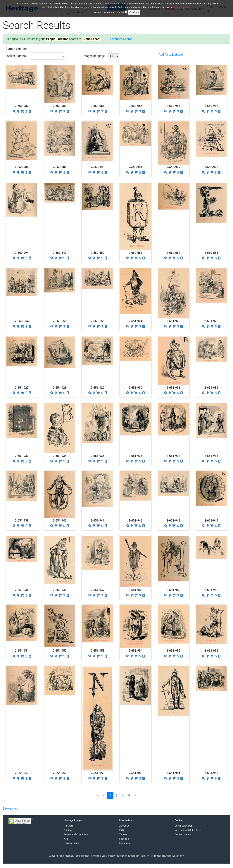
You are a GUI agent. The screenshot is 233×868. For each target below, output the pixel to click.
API (66, 839)
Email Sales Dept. (184, 826)
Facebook (125, 839)
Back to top (10, 809)
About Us (124, 826)
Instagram (125, 843)
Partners (69, 826)
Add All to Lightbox (171, 55)
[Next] (135, 796)
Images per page (94, 56)
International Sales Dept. (188, 830)
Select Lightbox (17, 56)
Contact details (183, 834)
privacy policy (182, 7)
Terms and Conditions (76, 834)
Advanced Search (121, 39)
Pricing (68, 830)
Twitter (123, 834)
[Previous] (98, 796)
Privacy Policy (72, 843)
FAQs (122, 830)
